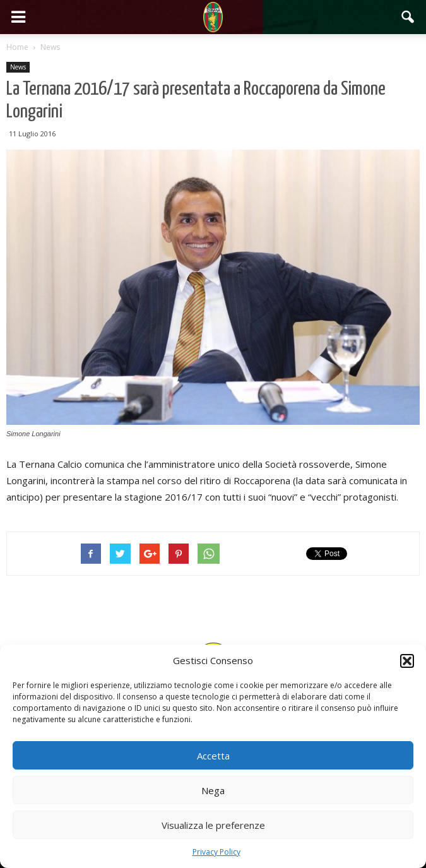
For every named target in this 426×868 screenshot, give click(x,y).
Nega (213, 790)
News (18, 67)
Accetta (213, 756)
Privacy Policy (216, 852)
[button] (407, 661)
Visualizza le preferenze (213, 825)
